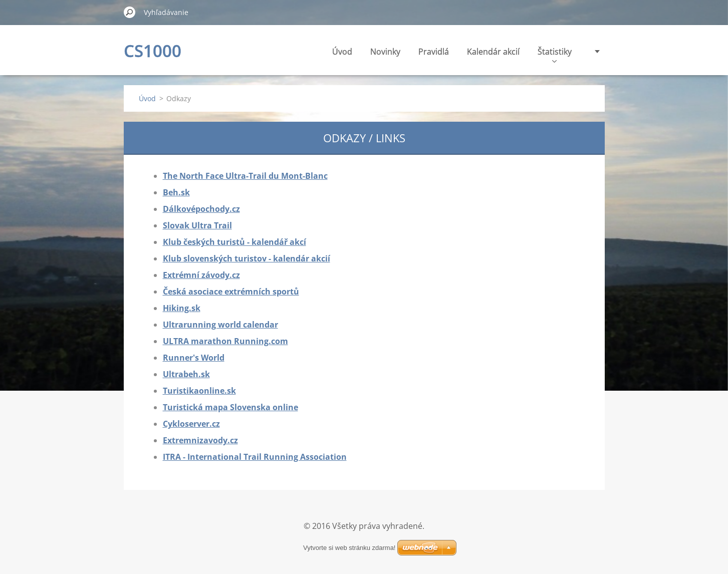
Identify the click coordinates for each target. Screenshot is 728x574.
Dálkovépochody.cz (201, 209)
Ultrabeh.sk (186, 374)
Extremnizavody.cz (200, 440)
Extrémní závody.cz (201, 275)
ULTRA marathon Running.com (225, 341)
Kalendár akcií (493, 52)
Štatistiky (555, 54)
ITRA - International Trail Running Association (255, 457)
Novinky (385, 52)
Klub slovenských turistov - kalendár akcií (247, 258)
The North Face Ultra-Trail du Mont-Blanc (245, 176)
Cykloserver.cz (191, 424)
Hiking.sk (182, 308)
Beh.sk (176, 192)
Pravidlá (434, 52)
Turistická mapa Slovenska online (230, 407)
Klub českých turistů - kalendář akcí (234, 242)
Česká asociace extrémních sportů (231, 292)
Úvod (342, 52)
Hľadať (130, 12)
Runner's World (194, 358)
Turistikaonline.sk (199, 391)
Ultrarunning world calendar (220, 325)
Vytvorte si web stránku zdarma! (349, 548)
